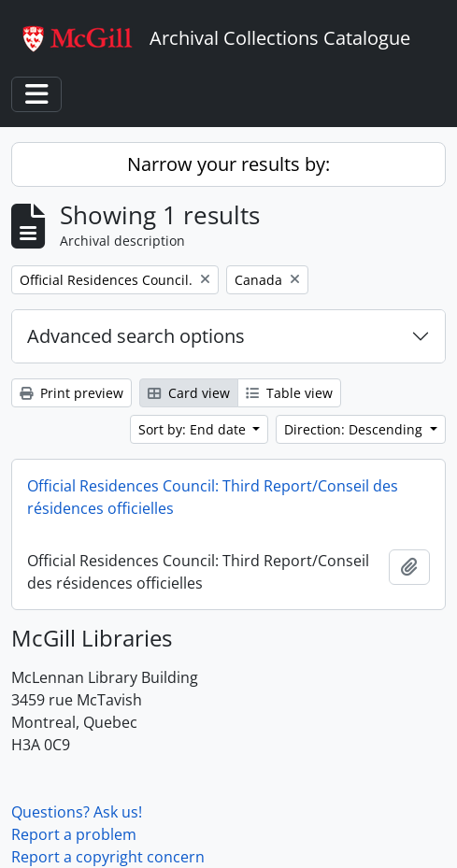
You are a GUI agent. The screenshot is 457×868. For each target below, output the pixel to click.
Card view (189, 393)
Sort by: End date (194, 429)
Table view (289, 393)
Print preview (71, 393)
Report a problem (74, 834)
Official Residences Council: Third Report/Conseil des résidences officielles (213, 497)
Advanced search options (136, 336)
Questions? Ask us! (77, 812)
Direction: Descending (355, 429)
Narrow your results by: (228, 164)
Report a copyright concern (108, 857)
